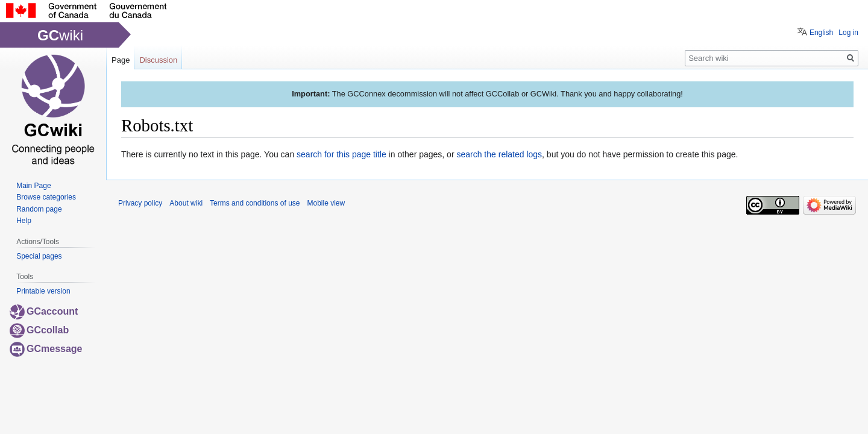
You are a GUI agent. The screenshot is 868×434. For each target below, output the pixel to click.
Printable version (43, 291)
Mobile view (326, 203)
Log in (848, 33)
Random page (39, 209)
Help (24, 221)
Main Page (33, 186)
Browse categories (46, 197)
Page (121, 60)
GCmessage (46, 349)
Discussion (158, 60)
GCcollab (39, 330)
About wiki (186, 203)
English (821, 33)
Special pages (39, 256)
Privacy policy (140, 203)
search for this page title (341, 154)
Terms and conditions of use (255, 203)
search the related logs (499, 154)
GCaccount (44, 311)
